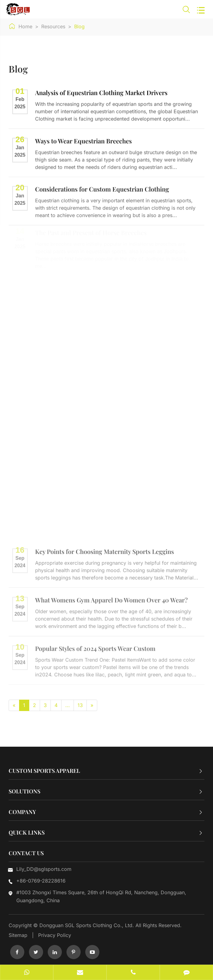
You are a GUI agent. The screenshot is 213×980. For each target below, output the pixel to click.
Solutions (24, 791)
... (68, 705)
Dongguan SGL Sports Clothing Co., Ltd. (87, 925)
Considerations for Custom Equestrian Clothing (102, 188)
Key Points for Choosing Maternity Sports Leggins (104, 549)
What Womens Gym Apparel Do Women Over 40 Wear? (111, 598)
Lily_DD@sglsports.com (44, 869)
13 (80, 705)
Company (22, 812)
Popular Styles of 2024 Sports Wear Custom (95, 646)
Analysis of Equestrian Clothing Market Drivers (101, 92)
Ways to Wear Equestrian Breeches (83, 140)
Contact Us (26, 853)
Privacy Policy (55, 935)
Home (25, 26)
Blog (79, 26)
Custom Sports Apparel (44, 771)
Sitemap (18, 935)
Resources (53, 26)
